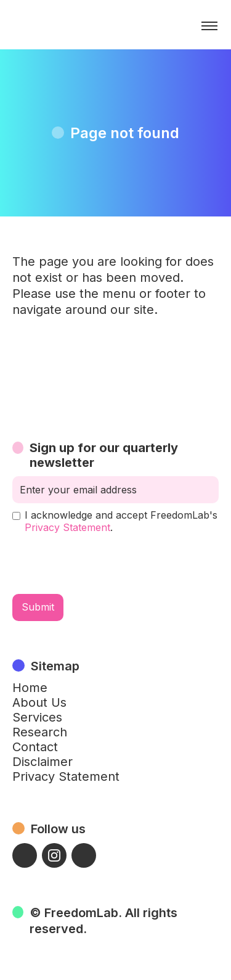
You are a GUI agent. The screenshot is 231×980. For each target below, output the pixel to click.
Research (40, 732)
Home (30, 688)
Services (37, 717)
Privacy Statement (67, 527)
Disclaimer (43, 762)
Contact (35, 747)
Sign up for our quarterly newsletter (104, 455)
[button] (209, 26)
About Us (39, 702)
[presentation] (106, 564)
